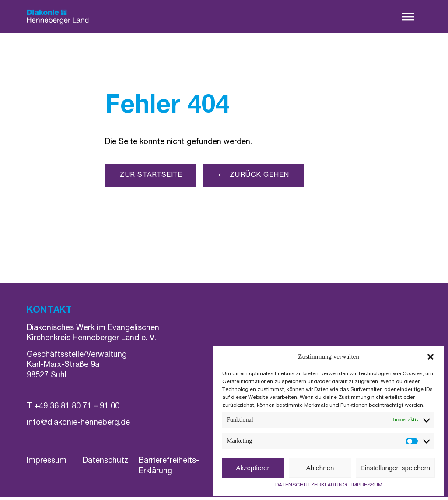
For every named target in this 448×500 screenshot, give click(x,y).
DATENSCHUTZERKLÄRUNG (311, 485)
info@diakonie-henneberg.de (78, 426)
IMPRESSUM (367, 485)
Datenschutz (106, 465)
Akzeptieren (254, 468)
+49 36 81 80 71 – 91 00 (77, 410)
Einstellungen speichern (395, 468)
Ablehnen (320, 468)
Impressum (47, 465)
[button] (430, 357)
